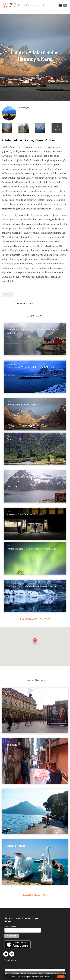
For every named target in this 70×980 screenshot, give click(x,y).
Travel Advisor (11, 960)
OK (61, 977)
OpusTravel (9, 5)
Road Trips (8, 294)
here (13, 977)
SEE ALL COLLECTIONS (35, 895)
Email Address (11, 927)
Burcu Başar (24, 108)
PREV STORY (17, 305)
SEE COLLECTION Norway (35, 619)
